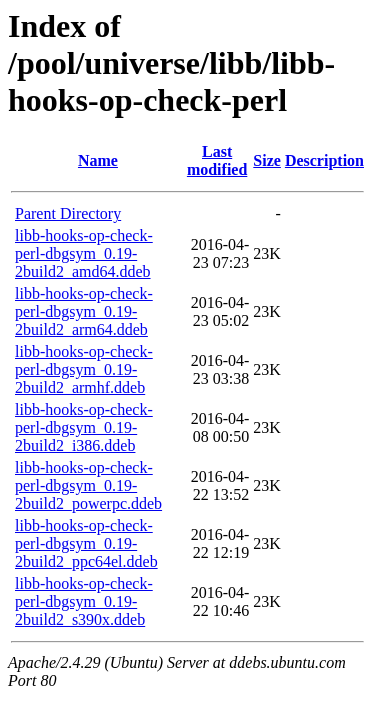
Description (324, 160)
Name (98, 160)
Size (267, 160)
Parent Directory (68, 213)
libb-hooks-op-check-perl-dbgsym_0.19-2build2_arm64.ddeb (84, 311)
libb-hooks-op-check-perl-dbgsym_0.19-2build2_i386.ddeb (84, 427)
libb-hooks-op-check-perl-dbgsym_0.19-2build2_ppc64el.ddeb (86, 543)
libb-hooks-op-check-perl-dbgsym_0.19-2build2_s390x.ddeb (84, 601)
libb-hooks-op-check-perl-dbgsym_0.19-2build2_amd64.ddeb (84, 253)
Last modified (217, 160)
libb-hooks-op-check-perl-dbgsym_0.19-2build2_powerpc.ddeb (88, 485)
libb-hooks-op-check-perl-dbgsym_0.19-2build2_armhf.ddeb (84, 369)
